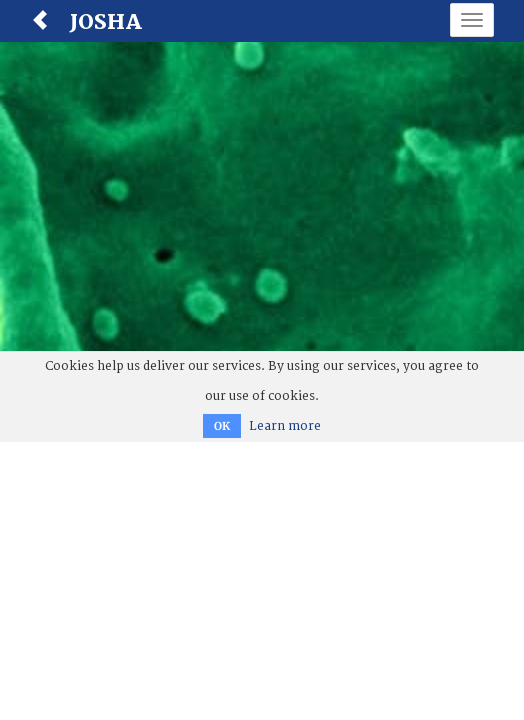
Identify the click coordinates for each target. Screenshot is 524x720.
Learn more (285, 426)
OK (222, 426)
